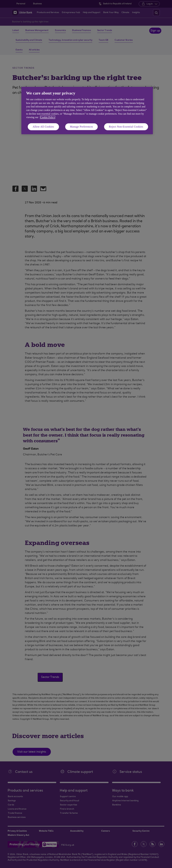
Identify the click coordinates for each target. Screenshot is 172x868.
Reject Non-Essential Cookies (126, 127)
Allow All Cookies (43, 127)
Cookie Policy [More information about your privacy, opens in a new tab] (48, 117)
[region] (87, 111)
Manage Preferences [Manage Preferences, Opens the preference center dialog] (82, 127)
